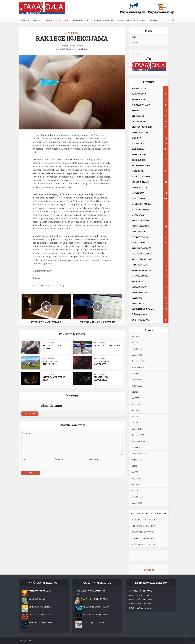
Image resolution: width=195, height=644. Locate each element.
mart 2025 (136, 417)
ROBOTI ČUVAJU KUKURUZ (51, 363)
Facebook (136, 54)
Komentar (26, 433)
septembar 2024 (139, 454)
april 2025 (136, 410)
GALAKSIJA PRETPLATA (57, 20)
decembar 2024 (138, 435)
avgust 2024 (137, 460)
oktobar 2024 (137, 447)
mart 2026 (136, 343)
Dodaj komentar (77, 46)
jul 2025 (135, 392)
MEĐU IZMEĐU (72, 33)
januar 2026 (137, 355)
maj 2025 (136, 404)
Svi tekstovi (30, 414)
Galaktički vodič (81, 20)
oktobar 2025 (137, 373)
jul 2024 (135, 466)
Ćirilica (134, 37)
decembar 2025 (138, 361)
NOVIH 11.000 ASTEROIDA (101, 378)
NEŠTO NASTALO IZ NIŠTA (143, 526)
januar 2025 (137, 429)
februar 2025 (137, 423)
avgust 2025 (137, 386)
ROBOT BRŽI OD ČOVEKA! (108, 346)
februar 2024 (137, 497)
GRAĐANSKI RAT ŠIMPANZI (144, 538)
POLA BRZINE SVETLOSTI (102, 363)
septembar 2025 (139, 380)
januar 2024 (137, 503)
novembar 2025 (138, 367)
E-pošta (60, 459)
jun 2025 (135, 398)
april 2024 (136, 484)
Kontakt (154, 20)
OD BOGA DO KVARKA (103, 20)
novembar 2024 (138, 441)
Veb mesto (94, 459)
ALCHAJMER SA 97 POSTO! (143, 520)
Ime (24, 459)
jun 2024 (135, 472)
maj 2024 (136, 478)
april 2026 (136, 336)
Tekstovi (37, 20)
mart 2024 (136, 491)
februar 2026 (137, 349)
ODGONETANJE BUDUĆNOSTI (132, 20)
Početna (25, 20)
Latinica (135, 43)
